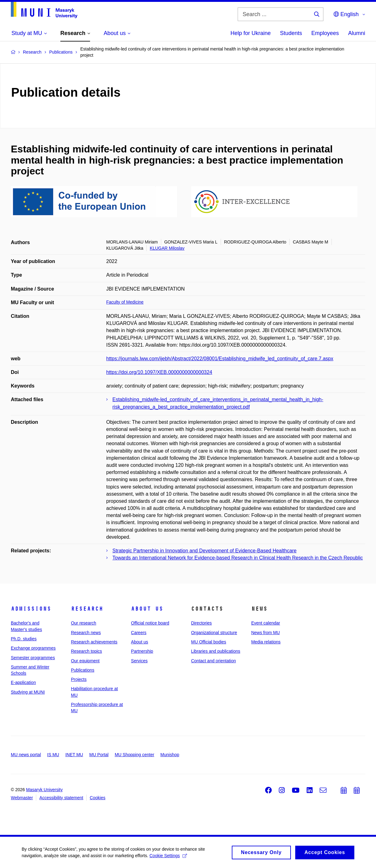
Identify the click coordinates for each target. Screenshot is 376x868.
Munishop (170, 755)
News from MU (266, 633)
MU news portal (26, 755)
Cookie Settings (168, 858)
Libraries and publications (216, 651)
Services (139, 661)
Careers (139, 633)
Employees (325, 33)
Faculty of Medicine (125, 302)
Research (87, 609)
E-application (23, 682)
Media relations (266, 642)
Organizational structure (214, 633)
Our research (84, 623)
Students (291, 33)
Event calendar (266, 623)
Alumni (357, 33)
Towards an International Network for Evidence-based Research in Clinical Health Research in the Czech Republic (238, 558)
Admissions (31, 609)
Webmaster (22, 798)
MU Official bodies (208, 642)
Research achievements (94, 642)
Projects (79, 679)
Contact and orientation (213, 661)
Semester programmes (33, 658)
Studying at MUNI (28, 692)
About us (147, 609)
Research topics (86, 651)
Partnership (142, 651)
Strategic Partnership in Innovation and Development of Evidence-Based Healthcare (204, 551)
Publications (83, 670)
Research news (86, 633)
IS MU (53, 755)
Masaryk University (44, 790)
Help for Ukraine (251, 33)
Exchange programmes (33, 648)
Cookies (98, 798)
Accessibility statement (61, 798)
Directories (201, 623)
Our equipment (85, 661)
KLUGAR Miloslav (167, 248)
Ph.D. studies (24, 639)
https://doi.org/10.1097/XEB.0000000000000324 (159, 372)
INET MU (74, 755)
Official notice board (150, 623)
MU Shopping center (135, 755)
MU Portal (99, 755)
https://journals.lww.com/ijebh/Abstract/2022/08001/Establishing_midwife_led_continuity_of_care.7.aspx (220, 359)
